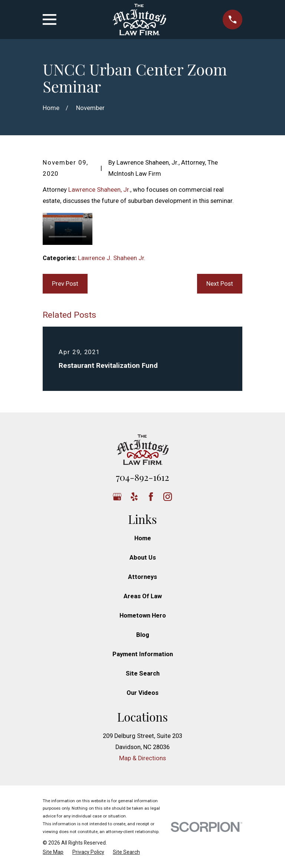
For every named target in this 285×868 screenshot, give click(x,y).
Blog (143, 635)
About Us (143, 558)
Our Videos (142, 693)
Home (143, 538)
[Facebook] (151, 497)
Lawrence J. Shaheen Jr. (112, 258)
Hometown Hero (143, 616)
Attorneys (142, 577)
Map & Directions (142, 758)
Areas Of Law (143, 596)
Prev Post (65, 284)
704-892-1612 (142, 477)
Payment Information (143, 654)
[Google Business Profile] (117, 497)
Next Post (220, 284)
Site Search (143, 673)
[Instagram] (168, 497)
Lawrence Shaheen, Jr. (99, 190)
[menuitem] (53, 852)
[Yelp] (134, 497)
